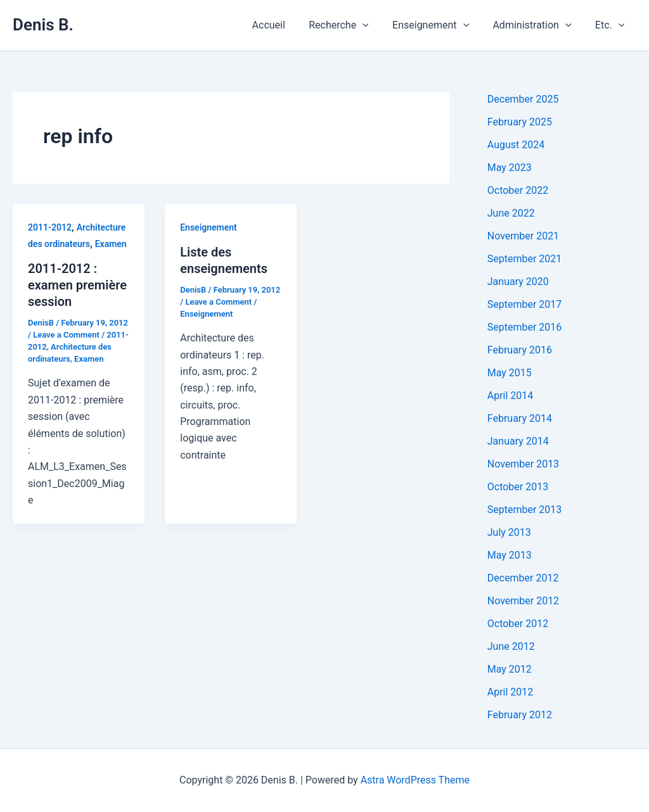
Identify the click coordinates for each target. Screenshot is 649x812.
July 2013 (509, 532)
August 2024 (516, 145)
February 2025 (520, 122)
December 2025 (523, 99)
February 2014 (520, 418)
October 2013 (518, 487)
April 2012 (511, 692)
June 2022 (511, 213)
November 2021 (523, 236)
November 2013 (523, 464)
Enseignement (439, 25)
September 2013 (525, 510)
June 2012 (511, 646)
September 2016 (525, 327)
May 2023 (510, 168)
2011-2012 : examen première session (77, 285)
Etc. (611, 25)
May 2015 (510, 373)
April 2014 (511, 396)
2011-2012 (50, 227)
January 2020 (518, 282)
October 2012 (518, 624)
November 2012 (523, 601)
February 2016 (520, 350)
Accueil (284, 25)
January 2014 (518, 441)
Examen (111, 244)
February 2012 (520, 715)
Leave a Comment (66, 335)
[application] (375, 25)
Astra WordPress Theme (415, 780)
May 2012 (510, 669)
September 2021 (525, 259)
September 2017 (525, 304)
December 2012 (523, 578)
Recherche (351, 25)
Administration (537, 25)
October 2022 (518, 190)
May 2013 (510, 555)
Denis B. (43, 25)
